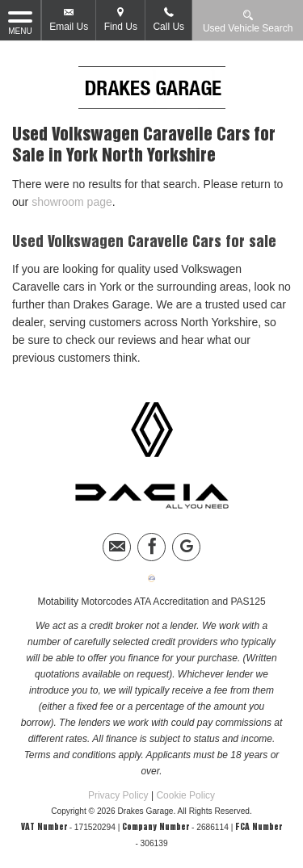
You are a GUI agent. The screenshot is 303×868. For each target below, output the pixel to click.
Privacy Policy (118, 795)
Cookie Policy (185, 795)
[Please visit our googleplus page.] (186, 547)
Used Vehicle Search (248, 21)
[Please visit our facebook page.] (151, 547)
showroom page (72, 202)
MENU (20, 22)
